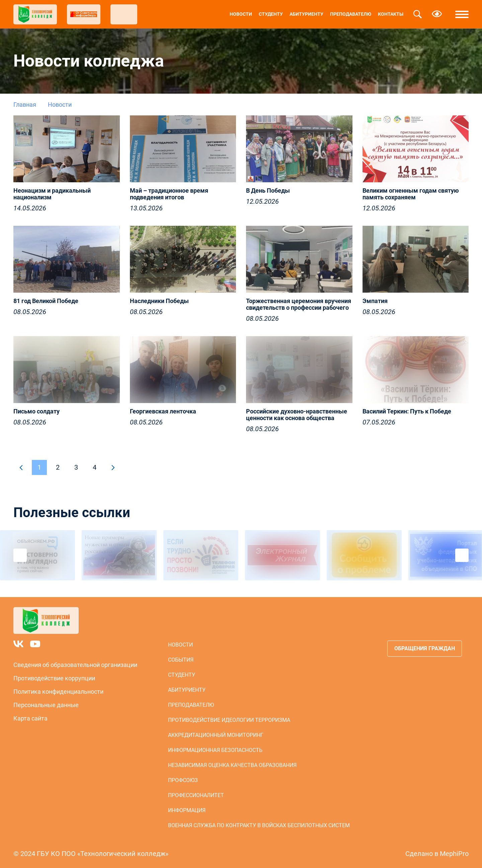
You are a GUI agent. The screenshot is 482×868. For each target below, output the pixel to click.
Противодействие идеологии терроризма (229, 720)
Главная (25, 105)
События (181, 660)
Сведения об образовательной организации (75, 665)
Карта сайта (30, 718)
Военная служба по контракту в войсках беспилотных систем (259, 825)
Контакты (391, 14)
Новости (241, 14)
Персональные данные (46, 705)
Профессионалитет (196, 795)
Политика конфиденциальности (58, 692)
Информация (187, 810)
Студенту (271, 14)
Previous (20, 555)
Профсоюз (183, 780)
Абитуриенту (306, 14)
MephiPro (454, 854)
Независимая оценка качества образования (232, 765)
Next (462, 555)
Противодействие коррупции (54, 678)
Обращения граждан (425, 648)
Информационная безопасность (215, 750)
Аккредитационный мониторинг (216, 735)
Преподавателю (351, 14)
